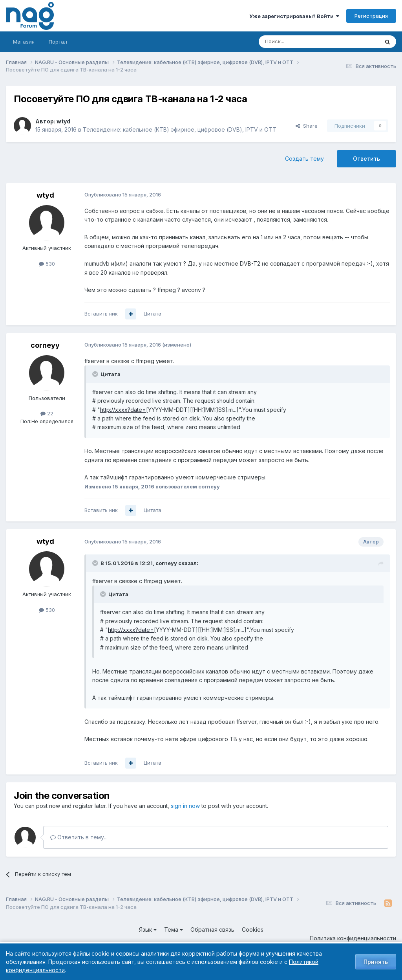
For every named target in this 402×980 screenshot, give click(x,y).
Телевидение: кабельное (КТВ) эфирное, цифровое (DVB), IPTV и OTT (180, 129)
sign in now (185, 806)
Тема (174, 930)
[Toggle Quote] (96, 374)
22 (47, 413)
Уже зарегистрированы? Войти (294, 16)
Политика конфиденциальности (353, 938)
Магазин (24, 42)
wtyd (63, 121)
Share (307, 126)
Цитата (153, 314)
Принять (376, 962)
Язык (148, 930)
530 (47, 264)
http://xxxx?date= (123, 410)
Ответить (366, 159)
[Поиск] (297, 42)
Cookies (253, 930)
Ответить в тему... (79, 837)
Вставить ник (101, 314)
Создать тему (304, 159)
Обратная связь (212, 930)
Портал (58, 42)
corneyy (45, 345)
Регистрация (371, 16)
